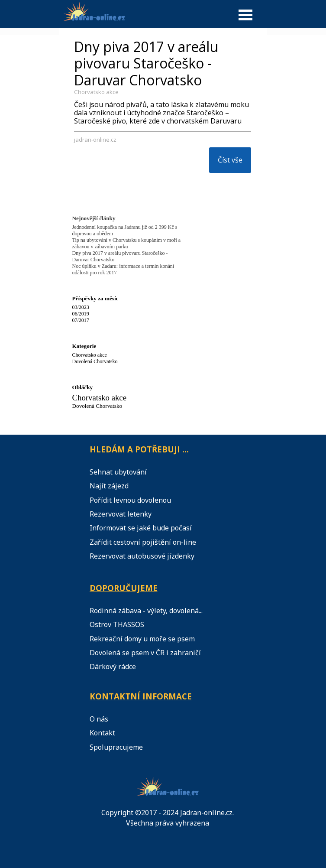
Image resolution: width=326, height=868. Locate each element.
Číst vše (230, 160)
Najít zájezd (109, 486)
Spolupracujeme (116, 747)
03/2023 (81, 307)
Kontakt (102, 733)
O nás (99, 719)
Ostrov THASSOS (117, 624)
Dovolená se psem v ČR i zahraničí (145, 653)
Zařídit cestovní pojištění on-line (143, 542)
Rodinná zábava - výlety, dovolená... (146, 611)
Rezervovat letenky (121, 514)
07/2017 (81, 320)
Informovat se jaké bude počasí (141, 528)
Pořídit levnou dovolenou (130, 500)
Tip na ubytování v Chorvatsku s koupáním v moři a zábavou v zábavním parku (127, 243)
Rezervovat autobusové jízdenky (142, 556)
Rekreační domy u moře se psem (142, 639)
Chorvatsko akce (96, 92)
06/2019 (81, 314)
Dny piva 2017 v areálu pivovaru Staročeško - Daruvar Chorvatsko (146, 63)
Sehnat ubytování (118, 472)
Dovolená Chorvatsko (95, 361)
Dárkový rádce (113, 666)
